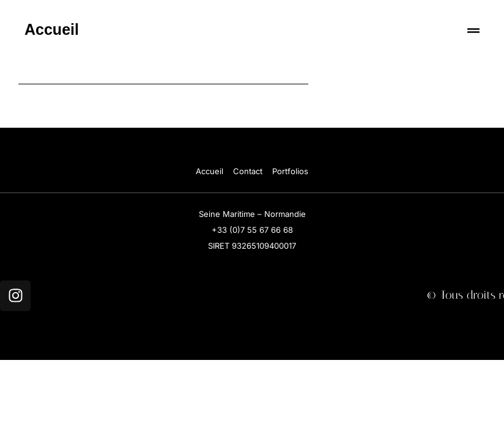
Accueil (52, 29)
